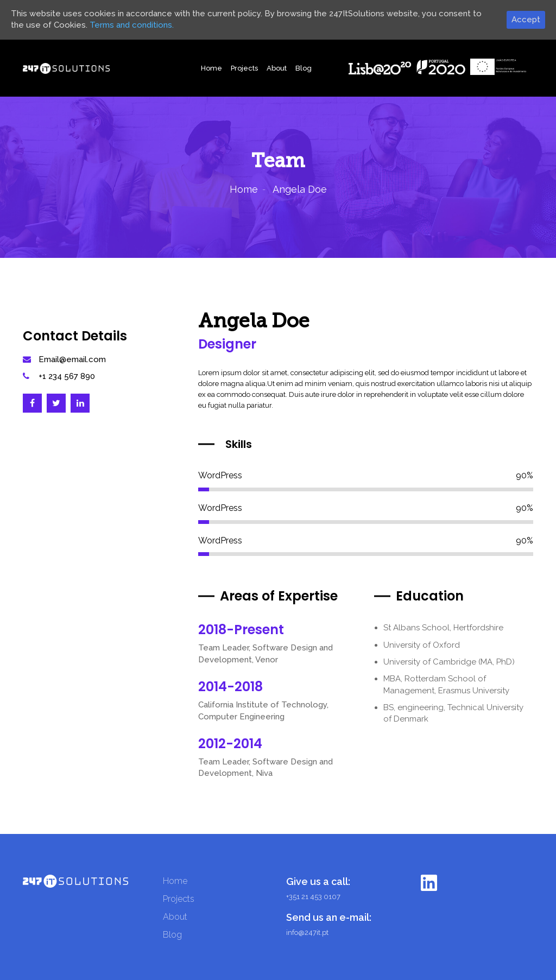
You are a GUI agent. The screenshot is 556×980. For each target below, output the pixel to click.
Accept (526, 20)
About (277, 68)
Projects (244, 68)
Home (211, 68)
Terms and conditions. (132, 25)
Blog (304, 68)
